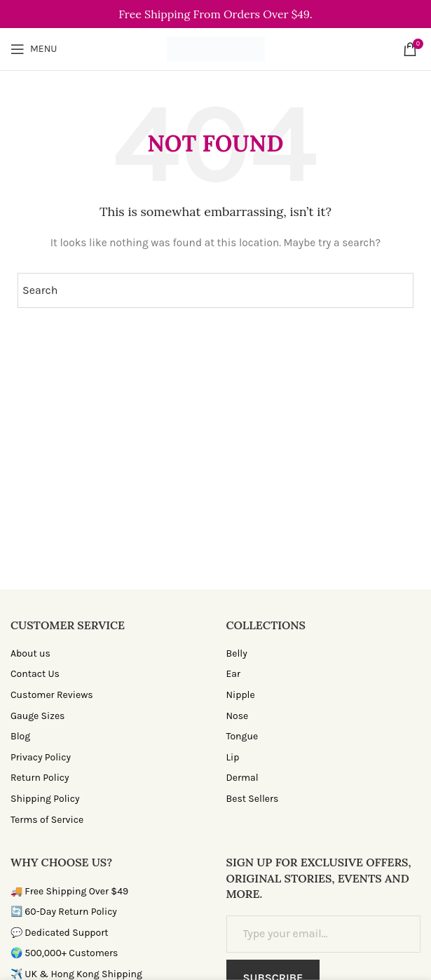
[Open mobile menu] (34, 49)
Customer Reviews (52, 695)
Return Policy (40, 778)
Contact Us (35, 674)
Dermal (242, 778)
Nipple (241, 695)
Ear (234, 674)
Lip (233, 757)
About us (30, 653)
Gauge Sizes (37, 716)
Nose (238, 716)
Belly (237, 653)
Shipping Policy (45, 799)
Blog (20, 736)
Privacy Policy (41, 757)
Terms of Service (47, 820)
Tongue (242, 736)
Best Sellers (253, 799)
